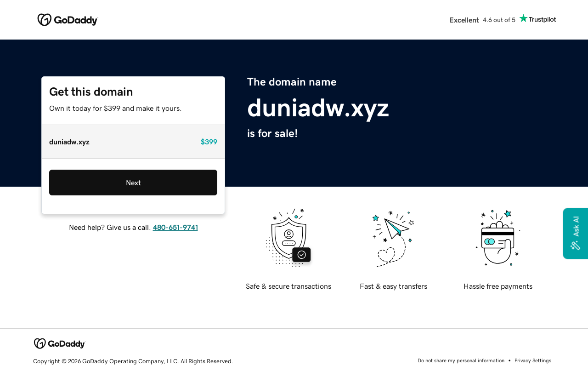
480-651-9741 (175, 227)
